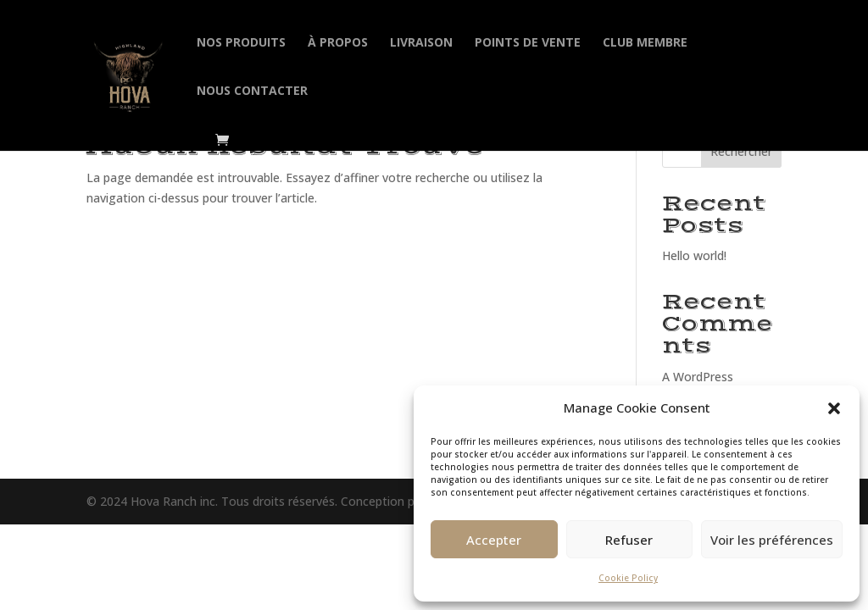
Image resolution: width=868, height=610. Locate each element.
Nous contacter (252, 91)
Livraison (421, 43)
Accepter (494, 540)
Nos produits (241, 43)
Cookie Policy (628, 578)
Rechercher (741, 151)
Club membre (645, 43)
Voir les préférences (772, 540)
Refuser (629, 540)
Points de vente (528, 43)
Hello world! (694, 255)
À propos (338, 43)
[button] (834, 408)
